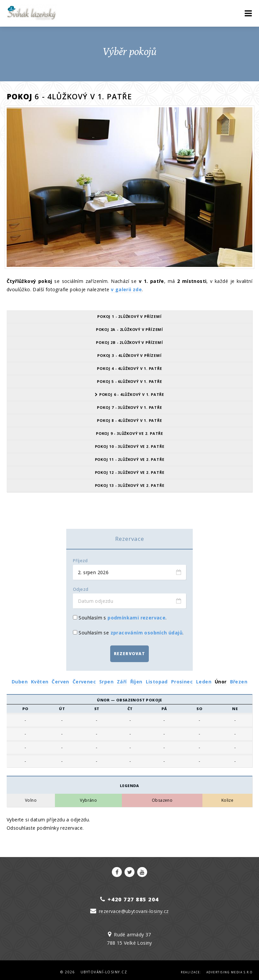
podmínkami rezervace (136, 618)
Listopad (157, 678)
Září (122, 678)
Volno (31, 796)
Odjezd (81, 589)
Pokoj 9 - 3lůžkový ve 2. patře (129, 433)
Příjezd (80, 561)
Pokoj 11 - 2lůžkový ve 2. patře (130, 459)
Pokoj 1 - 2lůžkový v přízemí (129, 316)
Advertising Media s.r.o (230, 968)
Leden (204, 678)
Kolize (227, 796)
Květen (40, 678)
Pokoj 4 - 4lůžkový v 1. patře (129, 368)
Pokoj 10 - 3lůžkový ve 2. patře (130, 446)
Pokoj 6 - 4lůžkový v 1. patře (129, 394)
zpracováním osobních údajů (146, 633)
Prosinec (182, 678)
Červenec (84, 678)
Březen (239, 678)
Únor (221, 678)
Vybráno (88, 796)
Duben (20, 678)
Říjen (136, 678)
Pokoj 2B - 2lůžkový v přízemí (129, 342)
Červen (60, 678)
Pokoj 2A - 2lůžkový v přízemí (129, 329)
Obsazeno (162, 796)
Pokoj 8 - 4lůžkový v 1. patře (129, 420)
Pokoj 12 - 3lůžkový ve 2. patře (130, 472)
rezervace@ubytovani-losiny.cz (134, 907)
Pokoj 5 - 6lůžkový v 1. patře (129, 381)
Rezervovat (130, 652)
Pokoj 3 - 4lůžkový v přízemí (129, 355)
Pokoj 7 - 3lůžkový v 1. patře (129, 407)
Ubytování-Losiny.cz (104, 968)
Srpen (106, 678)
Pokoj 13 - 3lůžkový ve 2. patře (130, 485)
